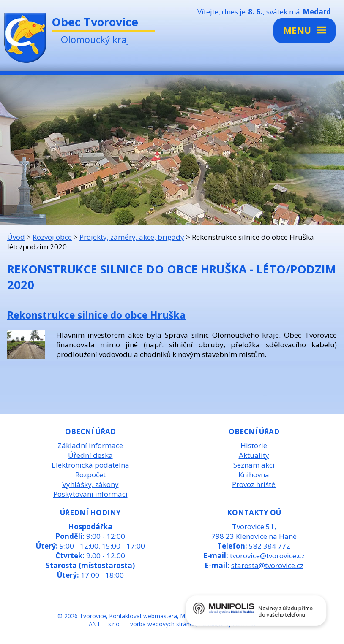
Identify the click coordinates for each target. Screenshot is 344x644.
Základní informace (90, 445)
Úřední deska (90, 455)
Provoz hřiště (254, 484)
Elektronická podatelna (90, 465)
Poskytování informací (90, 494)
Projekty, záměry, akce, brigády (132, 237)
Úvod (16, 237)
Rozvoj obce (52, 237)
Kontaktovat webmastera (143, 616)
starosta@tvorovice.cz (267, 565)
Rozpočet (90, 475)
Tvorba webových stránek (161, 624)
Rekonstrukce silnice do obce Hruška (96, 315)
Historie (254, 445)
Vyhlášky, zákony (90, 484)
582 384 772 (270, 546)
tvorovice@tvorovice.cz (267, 556)
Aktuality (254, 455)
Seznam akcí (254, 465)
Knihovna (254, 475)
